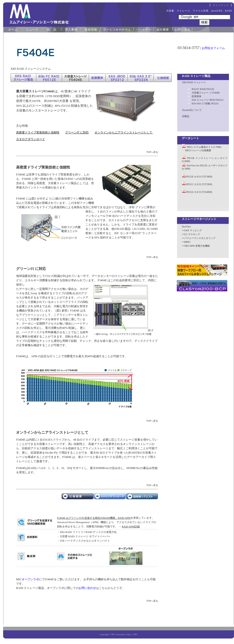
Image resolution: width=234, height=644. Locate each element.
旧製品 (186, 116)
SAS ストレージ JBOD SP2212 (208, 100)
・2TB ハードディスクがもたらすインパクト (83, 541)
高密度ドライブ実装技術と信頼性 (38, 132)
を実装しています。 (106, 518)
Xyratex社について (192, 110)
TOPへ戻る (152, 152)
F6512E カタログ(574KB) (199, 177)
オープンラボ (30, 579)
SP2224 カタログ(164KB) (199, 192)
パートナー (144, 30)
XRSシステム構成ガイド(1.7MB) (204, 147)
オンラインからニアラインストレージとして (124, 132)
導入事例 (71, 30)
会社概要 (163, 30)
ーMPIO (186, 242)
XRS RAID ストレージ (194, 82)
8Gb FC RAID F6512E (203, 89)
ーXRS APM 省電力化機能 (196, 246)
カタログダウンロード (31, 139)
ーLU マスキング (191, 234)
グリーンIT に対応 (77, 132)
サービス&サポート (117, 30)
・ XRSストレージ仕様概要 (196, 150)
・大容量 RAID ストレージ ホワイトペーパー (84, 536)
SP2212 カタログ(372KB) (199, 184)
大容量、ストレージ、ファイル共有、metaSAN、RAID (199, 11)
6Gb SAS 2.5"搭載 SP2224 (205, 103)
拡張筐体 (196, 96)
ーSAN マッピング (192, 230)
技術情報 (91, 30)
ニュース (32, 30)
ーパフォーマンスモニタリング (199, 238)
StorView (186, 227)
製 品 (52, 30)
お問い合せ (183, 30)
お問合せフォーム (213, 48)
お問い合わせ (87, 588)
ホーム (13, 30)
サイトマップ (221, 5)
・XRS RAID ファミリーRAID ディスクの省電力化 (87, 532)
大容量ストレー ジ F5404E (206, 93)
